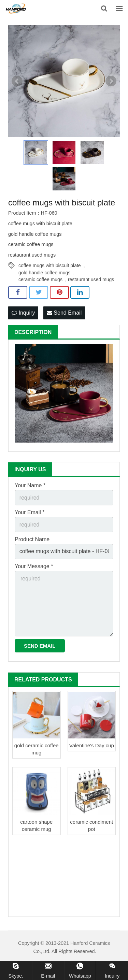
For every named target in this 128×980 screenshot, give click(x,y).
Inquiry (23, 313)
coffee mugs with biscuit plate (50, 265)
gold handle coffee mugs (44, 273)
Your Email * (30, 512)
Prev (17, 81)
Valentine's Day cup (92, 745)
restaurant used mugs (91, 279)
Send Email (64, 313)
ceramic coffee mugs (40, 279)
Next (111, 81)
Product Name (32, 539)
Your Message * (34, 566)
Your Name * (30, 485)
